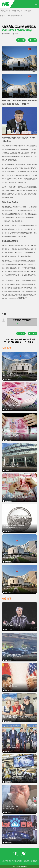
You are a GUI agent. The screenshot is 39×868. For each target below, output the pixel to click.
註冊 (19, 323)
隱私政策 (27, 861)
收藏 (22, 40)
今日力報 (16, 11)
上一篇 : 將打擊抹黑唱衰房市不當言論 (20, 340)
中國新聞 (28, 11)
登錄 (26, 323)
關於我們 (5, 861)
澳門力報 (4, 11)
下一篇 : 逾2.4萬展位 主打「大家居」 (19, 342)
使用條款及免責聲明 (16, 861)
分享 (34, 40)
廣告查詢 (34, 861)
